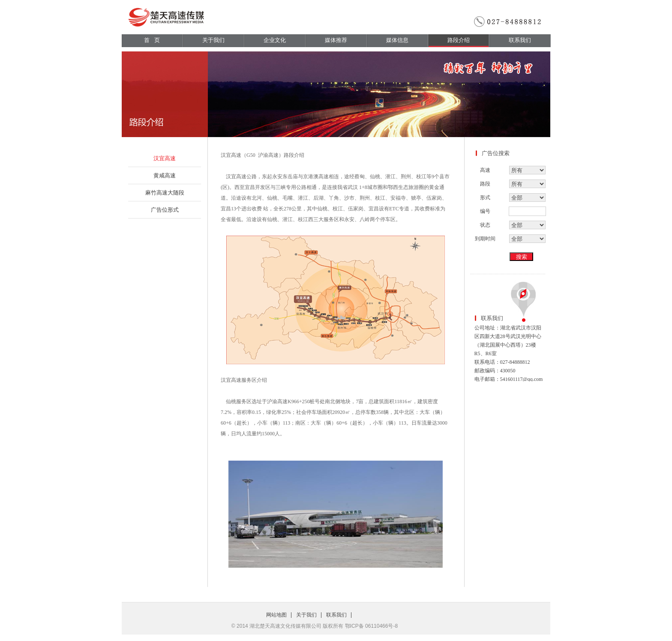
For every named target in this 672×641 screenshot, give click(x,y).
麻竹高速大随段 (165, 193)
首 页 (152, 40)
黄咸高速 (165, 175)
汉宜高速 (165, 158)
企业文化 (275, 40)
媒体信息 (397, 40)
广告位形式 (165, 210)
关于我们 (213, 40)
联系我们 (520, 40)
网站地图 (276, 615)
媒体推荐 (336, 40)
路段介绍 (459, 40)
